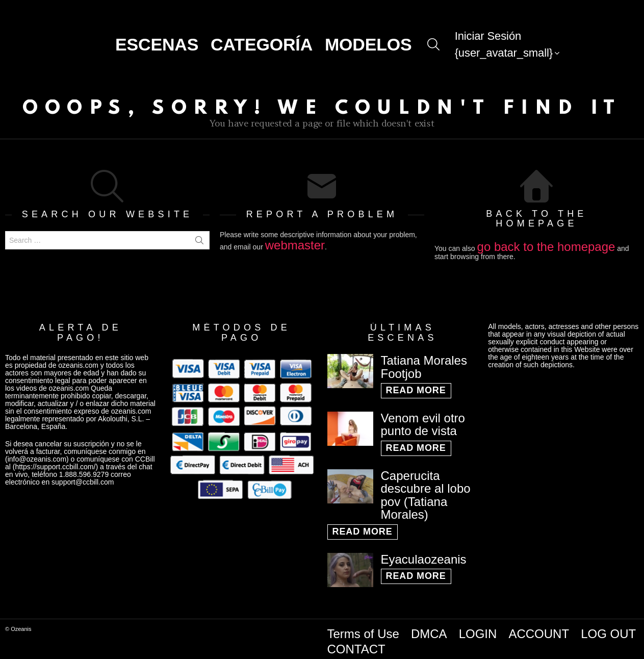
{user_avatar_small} (504, 52)
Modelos (368, 41)
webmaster (295, 239)
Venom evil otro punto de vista (423, 419)
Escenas (157, 41)
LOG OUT (608, 628)
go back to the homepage (546, 241)
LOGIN (478, 628)
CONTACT (356, 643)
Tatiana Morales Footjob (424, 362)
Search (199, 235)
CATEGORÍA (262, 41)
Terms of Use (363, 628)
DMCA (429, 628)
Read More (416, 385)
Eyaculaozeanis (424, 554)
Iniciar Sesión (488, 33)
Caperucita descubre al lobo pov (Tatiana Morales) (426, 490)
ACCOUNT (539, 628)
